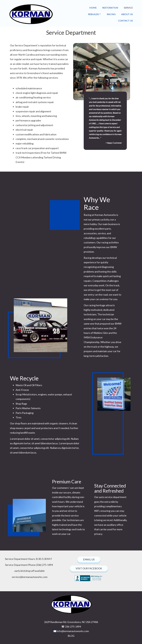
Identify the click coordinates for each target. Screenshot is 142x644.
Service (128, 8)
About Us (127, 14)
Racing (111, 14)
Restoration (110, 8)
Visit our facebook (89, 568)
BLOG (71, 636)
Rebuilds (94, 14)
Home (93, 8)
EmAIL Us (89, 559)
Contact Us (125, 21)
